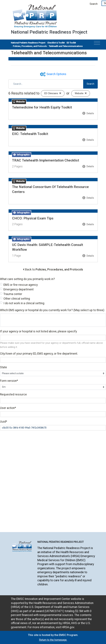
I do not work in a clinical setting (24, 303)
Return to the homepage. (53, 640)
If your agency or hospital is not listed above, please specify (38, 331)
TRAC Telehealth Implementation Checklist (46, 160)
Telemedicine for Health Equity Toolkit (42, 107)
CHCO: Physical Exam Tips (33, 218)
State (3, 367)
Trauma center (13, 294)
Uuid (4, 422)
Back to (54, 269)
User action (8, 408)
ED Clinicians (54, 93)
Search (94, 4)
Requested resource (13, 394)
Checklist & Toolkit (56, 43)
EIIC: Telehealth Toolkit (30, 134)
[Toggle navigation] (97, 44)
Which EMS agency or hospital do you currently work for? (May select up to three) (52, 310)
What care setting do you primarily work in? (27, 279)
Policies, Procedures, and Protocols (30, 46)
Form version (9, 381)
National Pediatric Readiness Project (28, 43)
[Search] (46, 84)
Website (82, 93)
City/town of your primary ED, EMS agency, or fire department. (39, 354)
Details (88, 113)
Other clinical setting (17, 299)
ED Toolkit (71, 43)
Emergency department (19, 289)
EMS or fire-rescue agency (21, 285)
